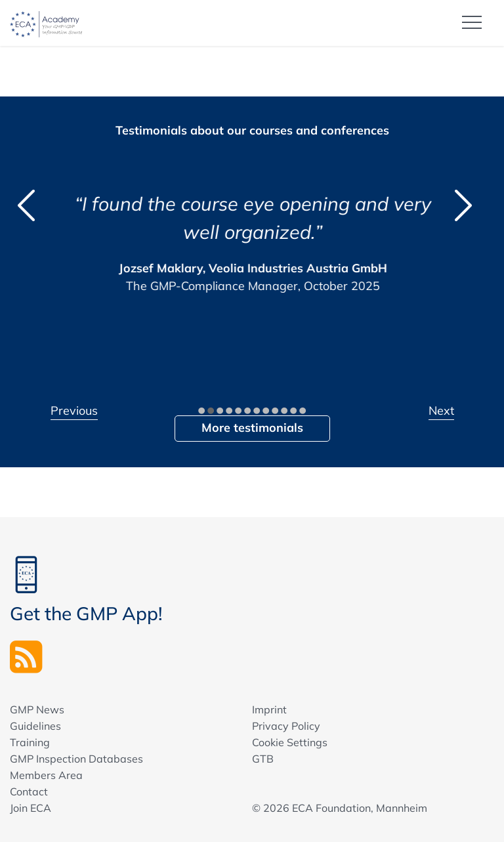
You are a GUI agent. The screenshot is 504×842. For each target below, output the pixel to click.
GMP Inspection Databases (76, 759)
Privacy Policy (286, 726)
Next (441, 410)
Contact (29, 791)
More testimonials (252, 428)
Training (30, 742)
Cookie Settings (290, 742)
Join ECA (31, 808)
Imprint (269, 709)
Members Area (46, 775)
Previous (74, 410)
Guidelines (35, 726)
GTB (263, 759)
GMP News (37, 709)
